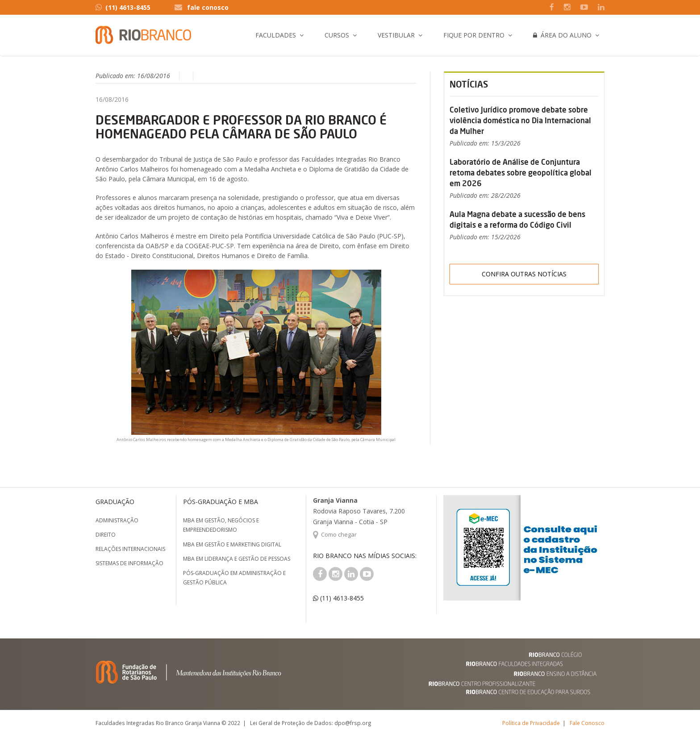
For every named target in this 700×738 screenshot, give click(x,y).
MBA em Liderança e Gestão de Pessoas (237, 559)
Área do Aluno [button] (562, 35)
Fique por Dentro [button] (474, 35)
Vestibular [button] (396, 35)
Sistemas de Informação (129, 563)
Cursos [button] (337, 35)
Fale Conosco (587, 723)
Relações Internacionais (130, 549)
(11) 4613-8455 (123, 7)
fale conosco (208, 7)
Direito (106, 535)
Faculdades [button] (276, 35)
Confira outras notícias (524, 274)
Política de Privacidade (531, 723)
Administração (117, 520)
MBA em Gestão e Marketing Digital (232, 544)
